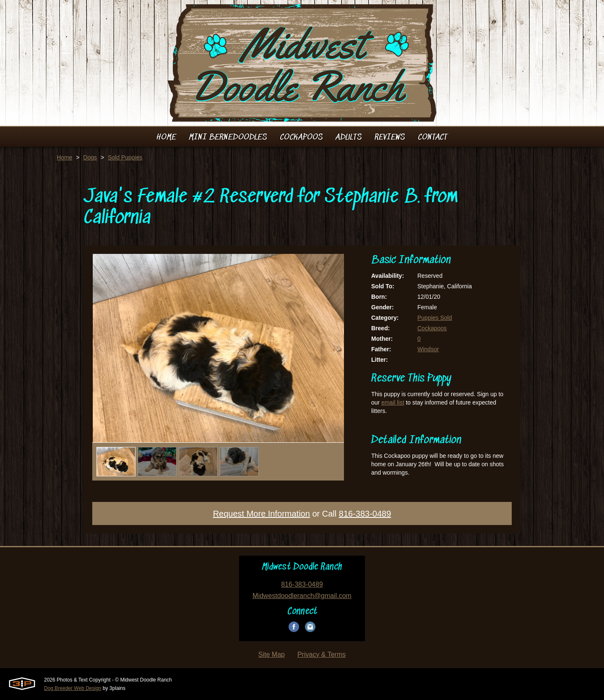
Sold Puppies (125, 157)
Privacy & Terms (322, 654)
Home (64, 157)
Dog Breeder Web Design (73, 688)
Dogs (90, 157)
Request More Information (262, 514)
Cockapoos (432, 328)
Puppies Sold (435, 318)
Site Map (272, 654)
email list (393, 402)
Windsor (428, 349)
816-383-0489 (365, 514)
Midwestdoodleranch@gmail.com (302, 596)
